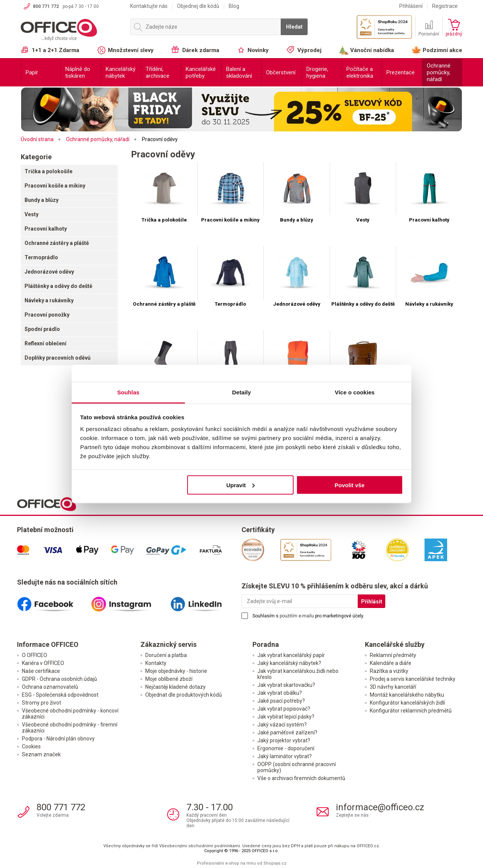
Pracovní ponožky (47, 315)
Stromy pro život (42, 703)
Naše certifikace (41, 671)
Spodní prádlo (42, 329)
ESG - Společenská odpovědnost (60, 695)
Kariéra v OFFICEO (43, 663)
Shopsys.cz (275, 863)
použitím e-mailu (297, 616)
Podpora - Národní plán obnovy (58, 739)
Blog (234, 6)
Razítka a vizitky (389, 671)
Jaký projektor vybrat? (284, 740)
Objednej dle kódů (198, 6)
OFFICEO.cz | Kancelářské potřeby (72, 30)
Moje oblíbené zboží (169, 679)
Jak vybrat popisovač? (284, 709)
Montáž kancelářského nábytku (407, 695)
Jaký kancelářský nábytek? (289, 663)
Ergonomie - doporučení (286, 748)
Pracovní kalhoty (46, 229)
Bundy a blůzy (42, 200)
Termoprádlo (41, 257)
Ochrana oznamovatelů (50, 687)
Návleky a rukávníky (49, 300)
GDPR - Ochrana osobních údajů (59, 679)
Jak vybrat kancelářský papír (291, 655)
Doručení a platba (166, 655)
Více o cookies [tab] (355, 392)
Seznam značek (41, 754)
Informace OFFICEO (48, 644)
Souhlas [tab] (128, 392)
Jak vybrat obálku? (280, 693)
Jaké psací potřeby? (281, 701)
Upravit (241, 485)
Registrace (445, 6)
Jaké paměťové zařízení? (287, 733)
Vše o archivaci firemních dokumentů (301, 778)
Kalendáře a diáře (391, 663)
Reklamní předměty (393, 655)
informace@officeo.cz (380, 807)
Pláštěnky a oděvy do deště (58, 286)
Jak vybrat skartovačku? (286, 685)
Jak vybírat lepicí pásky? (286, 717)
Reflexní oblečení (45, 343)
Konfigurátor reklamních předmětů (411, 711)
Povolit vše (350, 485)
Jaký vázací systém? (282, 725)
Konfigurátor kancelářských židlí (407, 703)
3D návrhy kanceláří (393, 687)
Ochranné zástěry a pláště (57, 243)
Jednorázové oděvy (49, 272)
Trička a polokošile (48, 171)
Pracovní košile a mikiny (55, 186)
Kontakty (156, 663)
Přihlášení (411, 6)
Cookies (31, 746)
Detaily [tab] (241, 392)
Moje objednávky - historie (176, 671)
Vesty (32, 214)
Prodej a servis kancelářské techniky (413, 679)
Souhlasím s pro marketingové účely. (308, 616)
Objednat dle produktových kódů (184, 695)
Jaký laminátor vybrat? (285, 756)
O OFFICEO (35, 655)
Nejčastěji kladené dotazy (175, 687)
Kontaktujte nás (149, 6)
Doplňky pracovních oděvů (58, 358)
